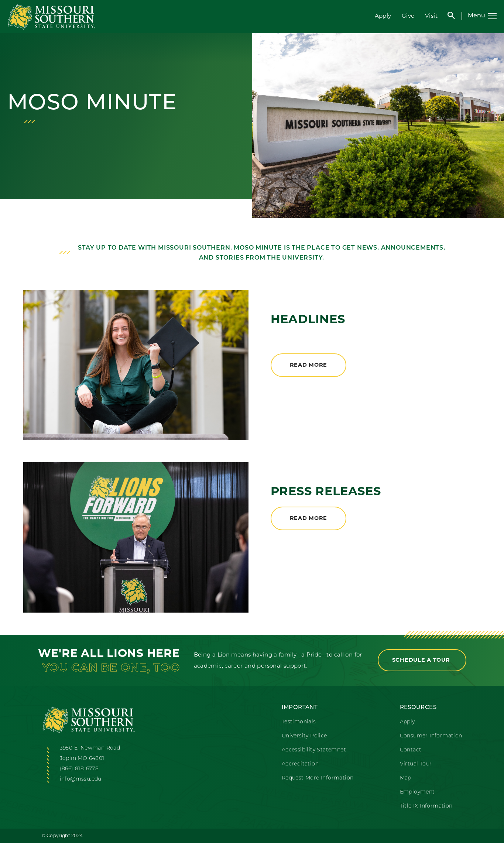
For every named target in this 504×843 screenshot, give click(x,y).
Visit (431, 16)
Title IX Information (426, 806)
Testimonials (299, 722)
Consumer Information (431, 736)
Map (406, 778)
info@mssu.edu (81, 779)
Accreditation (300, 764)
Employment (417, 792)
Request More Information (318, 778)
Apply (383, 16)
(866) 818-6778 (79, 769)
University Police (304, 736)
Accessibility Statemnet (314, 750)
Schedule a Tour (422, 660)
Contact (411, 750)
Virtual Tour (416, 764)
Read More (308, 365)
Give (408, 16)
